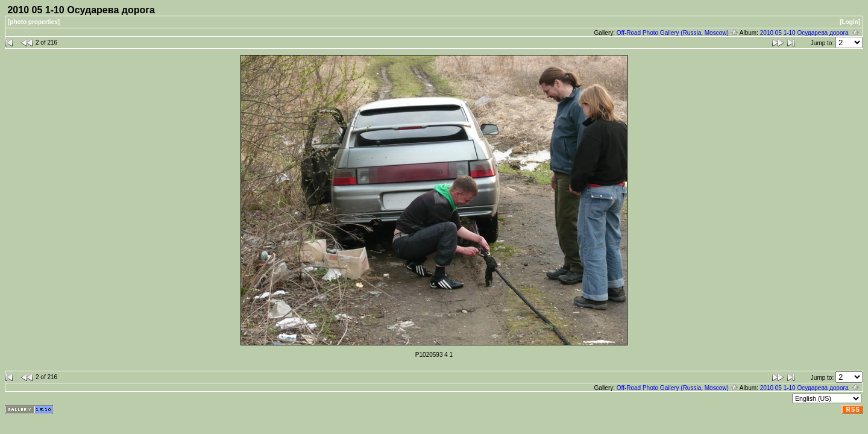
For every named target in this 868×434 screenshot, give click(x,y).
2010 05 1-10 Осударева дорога (810, 33)
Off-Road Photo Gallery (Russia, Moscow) (678, 33)
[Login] (850, 22)
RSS (853, 410)
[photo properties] (34, 22)
